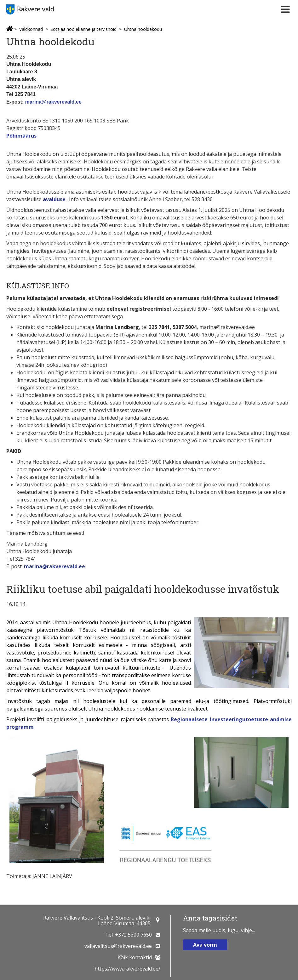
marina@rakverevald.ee (53, 102)
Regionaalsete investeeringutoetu (215, 719)
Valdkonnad (31, 29)
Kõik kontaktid (135, 957)
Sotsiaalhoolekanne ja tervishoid (83, 29)
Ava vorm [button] (205, 945)
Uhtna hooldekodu (143, 29)
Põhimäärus (21, 136)
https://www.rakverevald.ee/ (127, 969)
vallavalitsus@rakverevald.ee (118, 946)
